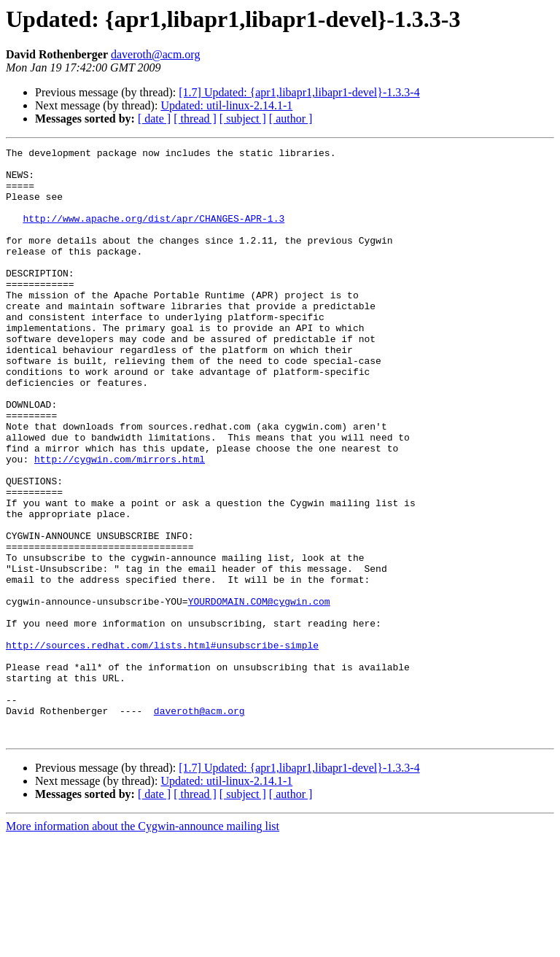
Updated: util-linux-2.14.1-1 (226, 105)
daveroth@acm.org (155, 54)
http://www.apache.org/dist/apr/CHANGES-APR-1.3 (153, 233)
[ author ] (291, 119)
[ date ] (154, 119)
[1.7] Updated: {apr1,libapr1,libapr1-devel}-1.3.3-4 (299, 92)
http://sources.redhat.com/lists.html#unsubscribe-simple (162, 745)
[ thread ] (195, 119)
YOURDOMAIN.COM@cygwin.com (259, 693)
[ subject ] (243, 119)
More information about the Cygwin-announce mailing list (143, 944)
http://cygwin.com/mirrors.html (120, 522)
